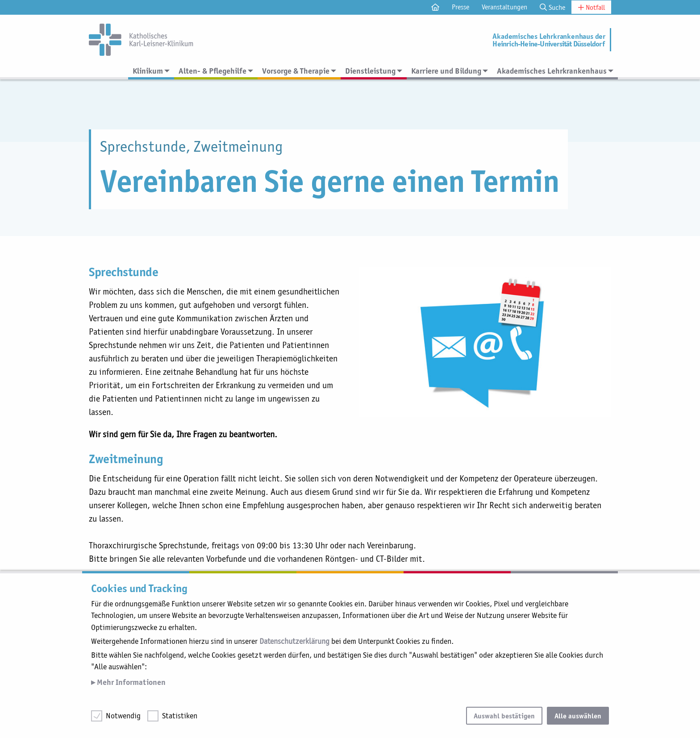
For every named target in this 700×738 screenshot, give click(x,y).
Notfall (591, 7)
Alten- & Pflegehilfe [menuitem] (212, 71)
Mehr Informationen (130, 682)
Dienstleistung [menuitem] (370, 71)
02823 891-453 (269, 559)
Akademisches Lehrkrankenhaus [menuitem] (552, 71)
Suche (552, 7)
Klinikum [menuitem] (148, 71)
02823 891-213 (256, 545)
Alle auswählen (578, 716)
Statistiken (180, 716)
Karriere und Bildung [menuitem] (446, 71)
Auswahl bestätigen (504, 716)
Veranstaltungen (504, 7)
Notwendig (123, 716)
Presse (460, 7)
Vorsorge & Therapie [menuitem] (296, 71)
